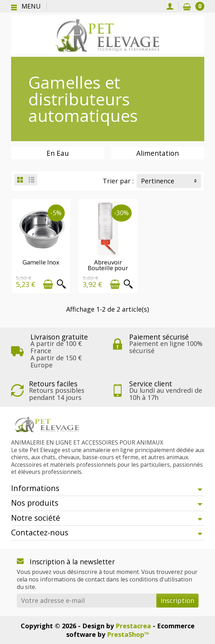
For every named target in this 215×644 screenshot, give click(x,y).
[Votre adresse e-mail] (87, 600)
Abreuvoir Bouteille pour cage (107, 268)
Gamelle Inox (41, 262)
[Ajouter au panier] (48, 284)
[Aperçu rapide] (61, 284)
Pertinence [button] (158, 181)
